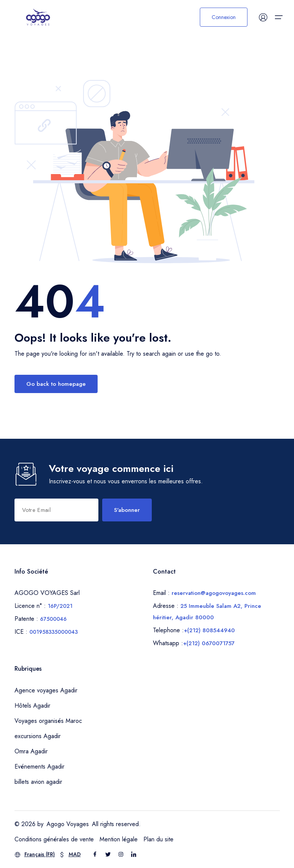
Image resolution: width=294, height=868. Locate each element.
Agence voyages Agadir (46, 690)
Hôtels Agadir (32, 706)
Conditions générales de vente (54, 839)
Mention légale (119, 839)
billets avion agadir (38, 782)
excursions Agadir (38, 736)
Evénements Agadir (39, 766)
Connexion (224, 17)
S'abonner (127, 510)
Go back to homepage (56, 384)
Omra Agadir (31, 751)
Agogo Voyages (68, 824)
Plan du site (158, 839)
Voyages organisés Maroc (48, 721)
